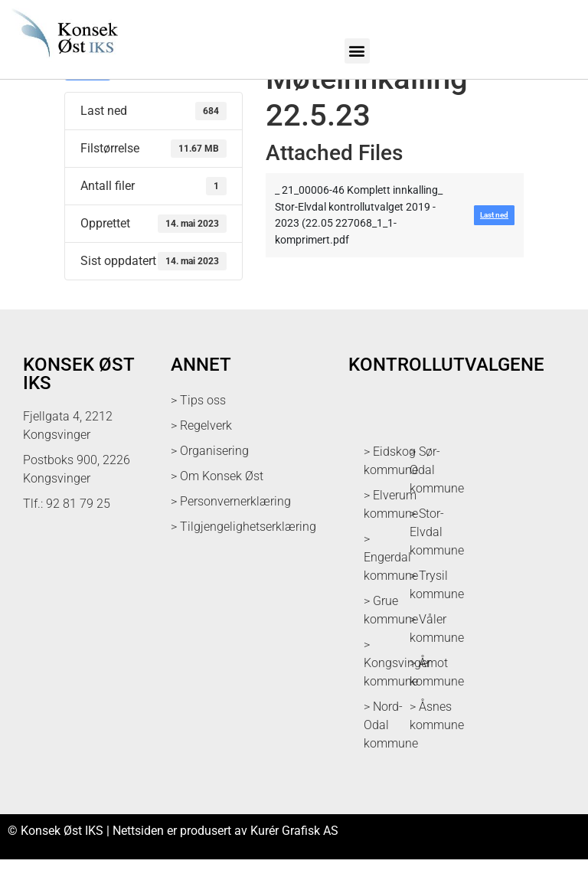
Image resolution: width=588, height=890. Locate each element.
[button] (357, 51)
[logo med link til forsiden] (63, 62)
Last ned (88, 101)
